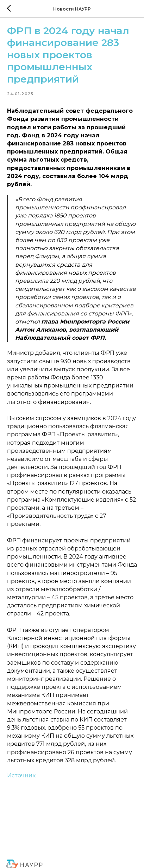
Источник (21, 775)
